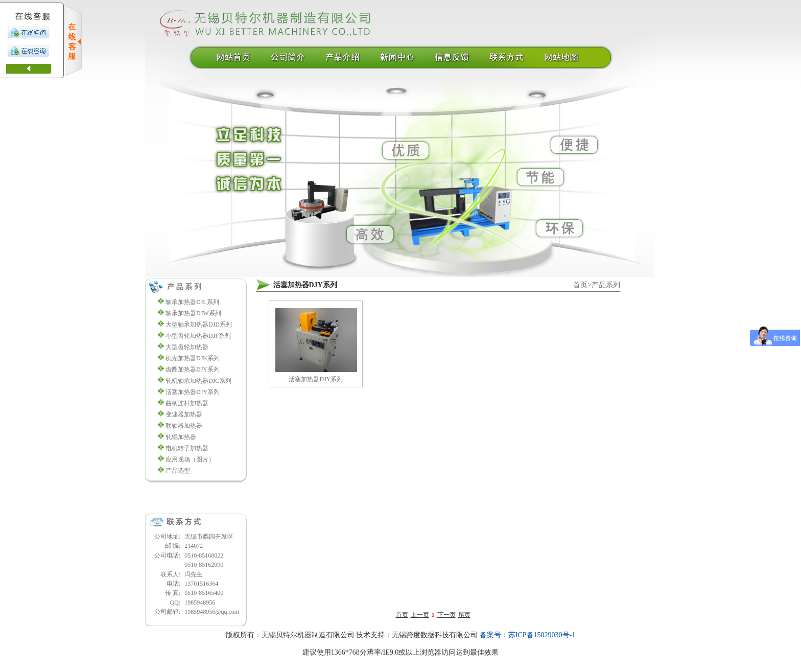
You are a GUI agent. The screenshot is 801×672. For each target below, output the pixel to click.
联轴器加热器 (184, 426)
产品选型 (178, 471)
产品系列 (606, 285)
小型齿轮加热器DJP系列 (198, 336)
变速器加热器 (184, 414)
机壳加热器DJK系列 (193, 358)
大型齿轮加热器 (187, 347)
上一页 (420, 615)
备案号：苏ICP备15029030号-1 (527, 635)
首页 (580, 285)
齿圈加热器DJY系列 (193, 369)
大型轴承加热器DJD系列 (199, 325)
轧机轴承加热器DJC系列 (198, 381)
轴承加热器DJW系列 (193, 313)
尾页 (464, 615)
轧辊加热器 (181, 437)
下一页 (446, 615)
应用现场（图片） (190, 459)
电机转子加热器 (187, 448)
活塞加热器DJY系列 (193, 392)
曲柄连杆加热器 (187, 403)
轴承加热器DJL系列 (192, 302)
